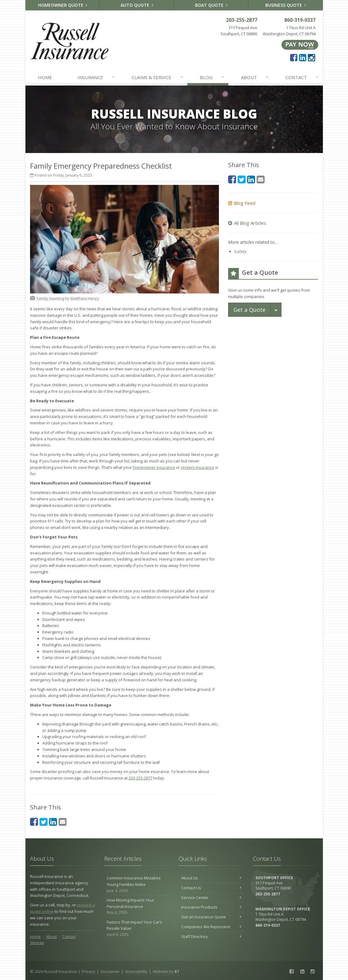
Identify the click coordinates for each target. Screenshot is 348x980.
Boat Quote (211, 5)
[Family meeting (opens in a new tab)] (50, 298)
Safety (240, 251)
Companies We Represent (211, 927)
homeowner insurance (154, 467)
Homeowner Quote (63, 5)
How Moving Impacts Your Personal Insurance (137, 906)
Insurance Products (211, 907)
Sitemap (37, 943)
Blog (212, 77)
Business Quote (286, 5)
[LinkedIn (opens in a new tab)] (303, 57)
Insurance (96, 77)
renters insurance (198, 467)
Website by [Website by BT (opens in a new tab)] (166, 971)
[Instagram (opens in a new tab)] (312, 57)
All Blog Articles (247, 223)
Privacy (89, 971)
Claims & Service (158, 77)
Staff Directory (211, 936)
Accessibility (136, 971)
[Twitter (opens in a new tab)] (44, 822)
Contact (302, 77)
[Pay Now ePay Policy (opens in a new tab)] (300, 44)
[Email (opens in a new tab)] (63, 822)
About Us (211, 878)
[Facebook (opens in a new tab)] (294, 57)
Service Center (211, 898)
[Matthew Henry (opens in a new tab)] (85, 298)
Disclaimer (110, 971)
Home (45, 77)
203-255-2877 (140, 778)
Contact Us (211, 888)
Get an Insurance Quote (211, 917)
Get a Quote (249, 310)
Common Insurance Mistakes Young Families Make (137, 884)
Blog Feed (242, 203)
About (255, 77)
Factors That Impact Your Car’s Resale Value (137, 928)
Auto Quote (137, 5)
